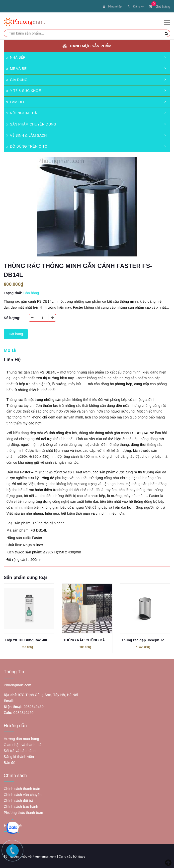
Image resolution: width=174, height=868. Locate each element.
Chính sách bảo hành (21, 806)
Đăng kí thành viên (19, 756)
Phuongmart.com (45, 856)
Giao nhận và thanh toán (24, 744)
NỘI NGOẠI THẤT (23, 112)
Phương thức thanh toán (23, 812)
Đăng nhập (112, 6)
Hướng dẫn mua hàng (21, 738)
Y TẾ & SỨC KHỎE (24, 90)
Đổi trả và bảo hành (20, 750)
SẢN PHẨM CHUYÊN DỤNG (31, 123)
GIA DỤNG (17, 79)
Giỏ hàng (160, 6)
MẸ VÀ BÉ (16, 68)
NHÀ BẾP (16, 56)
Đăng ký (136, 6)
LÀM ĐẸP (16, 101)
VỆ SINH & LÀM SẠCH (27, 134)
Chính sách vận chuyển (23, 794)
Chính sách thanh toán (22, 788)
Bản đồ (9, 762)
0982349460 (34, 706)
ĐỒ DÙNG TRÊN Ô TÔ (27, 145)
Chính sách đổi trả (19, 800)
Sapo (84, 856)
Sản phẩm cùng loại (25, 577)
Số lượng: (12, 317)
